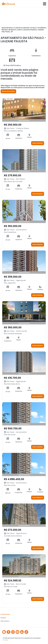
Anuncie (3, 618)
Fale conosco (5, 621)
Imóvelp (5, 640)
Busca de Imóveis (8, 91)
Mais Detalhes (38, 143)
